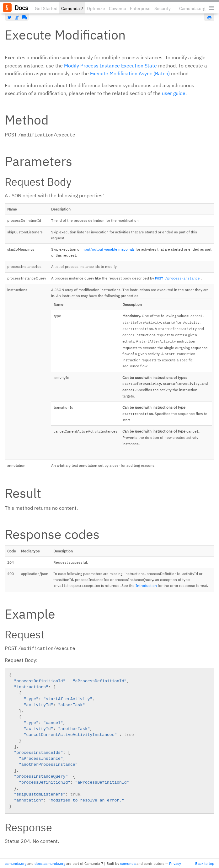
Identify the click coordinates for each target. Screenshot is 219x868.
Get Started (46, 8)
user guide (174, 93)
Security (163, 8)
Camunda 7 (72, 8)
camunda (128, 863)
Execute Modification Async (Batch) (130, 73)
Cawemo (118, 8)
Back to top (205, 863)
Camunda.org (192, 8)
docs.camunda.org (50, 863)
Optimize (96, 8)
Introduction (146, 586)
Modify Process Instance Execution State (110, 66)
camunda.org (16, 863)
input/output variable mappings (108, 249)
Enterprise (140, 8)
